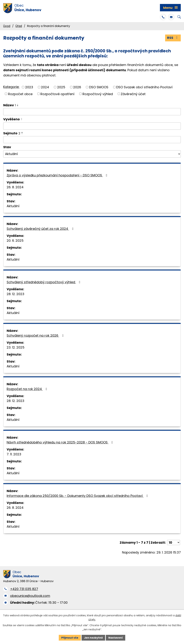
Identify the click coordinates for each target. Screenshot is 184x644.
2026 (77, 87)
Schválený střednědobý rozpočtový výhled (44, 282)
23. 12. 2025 (16, 347)
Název (10, 105)
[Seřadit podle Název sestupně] (18, 106)
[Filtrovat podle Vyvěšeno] (92, 126)
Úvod (7, 26)
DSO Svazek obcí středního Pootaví (144, 87)
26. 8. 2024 (15, 187)
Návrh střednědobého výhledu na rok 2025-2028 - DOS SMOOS (60, 442)
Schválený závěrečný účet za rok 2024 (41, 229)
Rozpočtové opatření (57, 94)
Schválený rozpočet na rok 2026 (36, 335)
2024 (45, 87)
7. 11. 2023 (14, 454)
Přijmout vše (70, 638)
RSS (173, 38)
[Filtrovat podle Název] (92, 112)
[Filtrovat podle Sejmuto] (92, 140)
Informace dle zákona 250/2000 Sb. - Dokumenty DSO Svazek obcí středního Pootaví (78, 496)
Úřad (19, 26)
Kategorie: (11, 87)
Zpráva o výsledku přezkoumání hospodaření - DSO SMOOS (58, 175)
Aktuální (13, 206)
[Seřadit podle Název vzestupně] (18, 104)
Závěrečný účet (133, 94)
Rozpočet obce (20, 94)
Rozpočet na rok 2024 (28, 389)
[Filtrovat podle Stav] (92, 154)
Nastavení (116, 638)
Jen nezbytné (93, 638)
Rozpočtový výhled (98, 94)
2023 (29, 87)
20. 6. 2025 (15, 241)
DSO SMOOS (99, 87)
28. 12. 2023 (15, 294)
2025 (61, 87)
